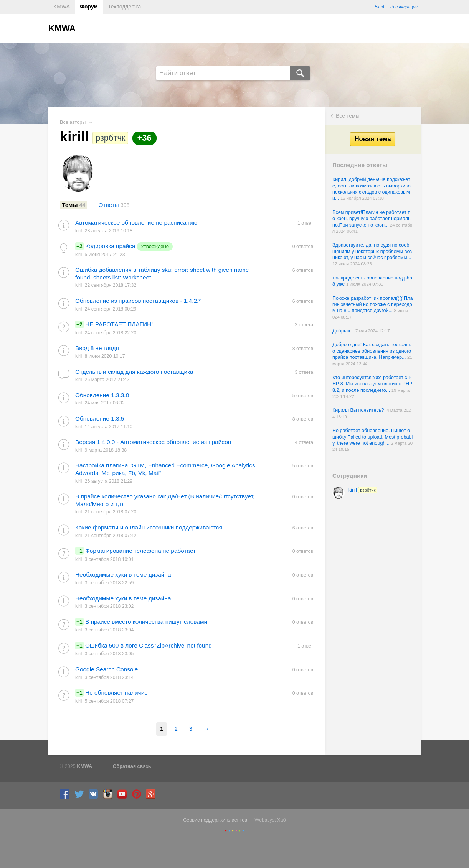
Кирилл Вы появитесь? (359, 410)
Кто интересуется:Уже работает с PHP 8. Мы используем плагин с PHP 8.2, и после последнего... (372, 384)
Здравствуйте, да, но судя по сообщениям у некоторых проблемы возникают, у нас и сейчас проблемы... (372, 251)
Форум (89, 7)
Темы (73, 205)
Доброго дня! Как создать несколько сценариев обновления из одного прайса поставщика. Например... (372, 351)
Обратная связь (132, 766)
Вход (379, 7)
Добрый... (344, 331)
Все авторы (73, 122)
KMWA (62, 7)
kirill (363, 490)
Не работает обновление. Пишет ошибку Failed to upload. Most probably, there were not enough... (372, 437)
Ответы (114, 205)
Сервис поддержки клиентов (215, 820)
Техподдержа (124, 7)
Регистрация (404, 7)
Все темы (348, 116)
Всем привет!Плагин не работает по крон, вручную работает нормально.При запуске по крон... (372, 219)
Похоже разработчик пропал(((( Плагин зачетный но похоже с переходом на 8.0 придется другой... (373, 305)
